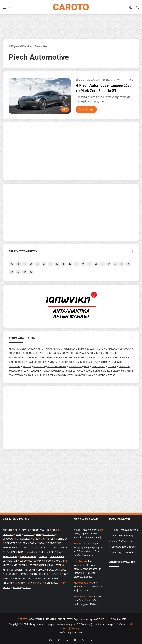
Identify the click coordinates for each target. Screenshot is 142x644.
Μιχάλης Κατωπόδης (124, 547)
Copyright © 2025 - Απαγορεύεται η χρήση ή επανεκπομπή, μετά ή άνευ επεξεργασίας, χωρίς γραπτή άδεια (67, 624)
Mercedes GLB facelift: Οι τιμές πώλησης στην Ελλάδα (88, 600)
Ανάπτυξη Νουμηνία (71, 632)
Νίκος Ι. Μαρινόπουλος (125, 530)
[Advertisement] (71, 417)
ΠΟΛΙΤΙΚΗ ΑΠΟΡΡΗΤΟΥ (59, 619)
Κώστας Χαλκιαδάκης (124, 552)
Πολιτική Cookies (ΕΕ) (114, 619)
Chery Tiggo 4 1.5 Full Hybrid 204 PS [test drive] (88, 587)
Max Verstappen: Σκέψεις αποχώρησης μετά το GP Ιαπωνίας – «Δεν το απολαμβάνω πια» (87, 569)
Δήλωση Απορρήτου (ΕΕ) (87, 619)
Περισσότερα (86, 109)
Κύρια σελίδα (17, 46)
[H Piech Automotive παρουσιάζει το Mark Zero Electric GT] (40, 96)
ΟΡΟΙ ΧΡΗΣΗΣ (37, 619)
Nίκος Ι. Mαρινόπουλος (90, 80)
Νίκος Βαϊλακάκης (122, 541)
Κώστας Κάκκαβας (122, 535)
